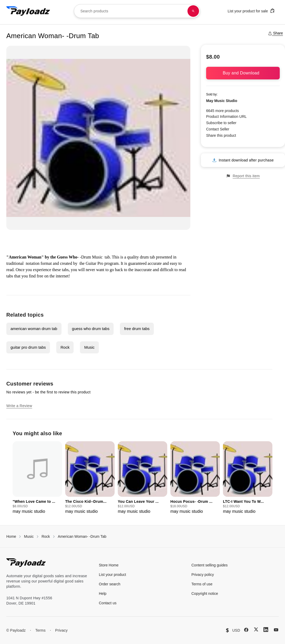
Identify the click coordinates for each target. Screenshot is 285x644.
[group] (37, 478)
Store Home (109, 565)
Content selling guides (210, 565)
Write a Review (19, 406)
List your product (113, 575)
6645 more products (223, 111)
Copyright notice (205, 594)
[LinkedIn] (266, 630)
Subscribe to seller (221, 123)
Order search (110, 584)
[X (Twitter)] (256, 629)
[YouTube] (276, 630)
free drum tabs (137, 329)
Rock (65, 347)
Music (89, 347)
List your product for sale (251, 11)
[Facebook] (246, 630)
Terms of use (202, 584)
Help (103, 594)
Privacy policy (203, 575)
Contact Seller (218, 129)
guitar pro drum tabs (28, 347)
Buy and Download (243, 73)
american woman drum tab (34, 329)
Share (275, 33)
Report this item (243, 176)
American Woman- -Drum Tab (82, 536)
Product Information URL (226, 116)
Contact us (108, 603)
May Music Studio (222, 101)
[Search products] (193, 11)
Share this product (221, 135)
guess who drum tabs (91, 329)
